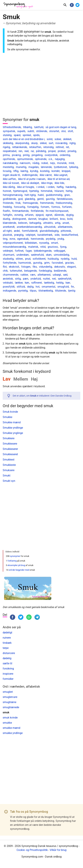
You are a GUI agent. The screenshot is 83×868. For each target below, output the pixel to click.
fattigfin (8, 215)
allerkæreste (65, 227)
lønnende (46, 167)
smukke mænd (11, 728)
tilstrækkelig (46, 291)
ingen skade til (11, 175)
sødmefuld (37, 255)
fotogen (26, 267)
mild (71, 163)
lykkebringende (43, 251)
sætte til (7, 663)
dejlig (30, 287)
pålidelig (41, 151)
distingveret (19, 219)
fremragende (30, 203)
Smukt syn (9, 481)
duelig (6, 219)
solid (50, 139)
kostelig (45, 171)
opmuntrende (25, 159)
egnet (49, 215)
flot (5, 267)
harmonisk (25, 263)
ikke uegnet (61, 175)
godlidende (9, 199)
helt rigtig (30, 195)
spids (36, 135)
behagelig (35, 223)
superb (21, 131)
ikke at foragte (26, 187)
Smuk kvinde (10, 412)
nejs (52, 163)
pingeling (37, 155)
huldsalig (53, 259)
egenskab (23, 239)
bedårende (60, 271)
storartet (54, 131)
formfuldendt (30, 231)
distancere (9, 653)
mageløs (34, 167)
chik (5, 271)
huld (74, 259)
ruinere (7, 638)
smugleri (8, 692)
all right (7, 231)
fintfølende (37, 211)
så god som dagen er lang (61, 127)
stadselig (8, 259)
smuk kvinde (10, 718)
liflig (16, 171)
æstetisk (8, 279)
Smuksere (9, 470)
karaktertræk (45, 235)
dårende (59, 215)
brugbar (43, 219)
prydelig (51, 239)
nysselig (44, 243)
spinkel (27, 135)
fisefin (6, 211)
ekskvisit (14, 267)
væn (33, 275)
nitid (43, 247)
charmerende (11, 275)
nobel (45, 163)
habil (41, 195)
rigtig (72, 143)
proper (52, 151)
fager (29, 251)
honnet (7, 191)
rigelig (6, 147)
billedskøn (31, 243)
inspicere (8, 674)
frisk (18, 203)
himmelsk (47, 191)
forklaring (12, 561)
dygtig (70, 215)
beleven (23, 223)
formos (56, 207)
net (54, 279)
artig (58, 223)
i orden (51, 187)
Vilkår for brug (58, 850)
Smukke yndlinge (13, 428)
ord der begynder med (19, 570)
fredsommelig (64, 203)
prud (28, 259)
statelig (7, 135)
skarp (34, 143)
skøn (49, 255)
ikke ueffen (9, 179)
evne (12, 239)
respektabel (10, 151)
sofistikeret (39, 259)
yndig (61, 239)
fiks (35, 267)
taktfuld (39, 127)
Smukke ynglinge (13, 433)
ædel (17, 231)
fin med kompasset (57, 211)
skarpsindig (22, 143)
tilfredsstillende (12, 127)
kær (68, 283)
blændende (9, 223)
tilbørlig (28, 127)
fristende (8, 203)
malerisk (33, 247)
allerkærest (44, 275)
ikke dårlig (9, 187)
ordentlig (65, 155)
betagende (30, 271)
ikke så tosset (11, 183)
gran (67, 195)
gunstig (38, 263)
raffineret (37, 283)
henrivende (37, 239)
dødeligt (7, 633)
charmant (9, 255)
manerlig (21, 167)
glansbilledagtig (49, 231)
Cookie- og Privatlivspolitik (32, 850)
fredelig (7, 207)
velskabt (8, 283)
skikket (67, 139)
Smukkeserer (10, 449)
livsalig (7, 171)
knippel (66, 171)
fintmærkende (20, 211)
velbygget (59, 251)
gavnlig (50, 199)
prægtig (19, 235)
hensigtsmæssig (13, 195)
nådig (36, 163)
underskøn (23, 255)
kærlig (24, 171)
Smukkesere (10, 444)
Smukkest (9, 460)
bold (70, 219)
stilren (19, 259)
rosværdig (61, 143)
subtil (31, 131)
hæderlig (71, 187)
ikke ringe (47, 183)
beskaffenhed (70, 235)
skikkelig (8, 143)
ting (5, 239)
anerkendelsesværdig (29, 227)
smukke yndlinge (13, 733)
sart (51, 143)
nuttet (46, 279)
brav (63, 219)
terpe (6, 648)
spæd (17, 135)
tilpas (33, 291)
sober (58, 139)
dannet (32, 219)
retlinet (60, 147)
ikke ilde (59, 183)
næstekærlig (10, 163)
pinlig (26, 155)
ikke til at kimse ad (58, 179)
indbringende (30, 175)
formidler (8, 679)
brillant (54, 219)
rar (32, 151)
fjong (63, 247)
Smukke (7, 417)
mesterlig (8, 167)
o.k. (51, 159)
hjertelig (34, 191)
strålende (42, 131)
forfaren (67, 207)
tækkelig (49, 283)
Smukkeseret (10, 454)
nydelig (65, 259)
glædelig (30, 199)
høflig (60, 187)
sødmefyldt (65, 279)
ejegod (40, 215)
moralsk (62, 163)
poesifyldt (9, 287)
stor (63, 131)
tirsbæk (7, 643)
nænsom (25, 163)
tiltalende (60, 291)
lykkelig (74, 167)
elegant (71, 267)
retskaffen (35, 147)
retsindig (48, 147)
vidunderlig (46, 267)
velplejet (30, 235)
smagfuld (63, 287)
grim (47, 263)
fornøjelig (33, 207)
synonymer (15, 556)
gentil (40, 199)
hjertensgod (20, 191)
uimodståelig (61, 255)
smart (54, 243)
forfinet (19, 251)
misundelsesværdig (14, 247)
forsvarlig (19, 207)
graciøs (69, 263)
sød (65, 275)
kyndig (34, 171)
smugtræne (9, 702)
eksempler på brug (16, 565)
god (20, 199)
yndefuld (36, 279)
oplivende (41, 159)
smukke (7, 723)
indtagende (9, 291)
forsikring (8, 669)
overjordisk (51, 155)
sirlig (18, 279)
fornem (45, 207)
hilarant (59, 191)
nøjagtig (60, 159)
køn (27, 283)
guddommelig (54, 195)
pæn (26, 279)
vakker (24, 275)
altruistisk (50, 227)
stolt (70, 131)
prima (6, 155)
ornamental (48, 287)
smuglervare (10, 697)
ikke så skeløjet (30, 183)
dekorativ (60, 267)
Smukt (7, 476)
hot (38, 287)
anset (66, 223)
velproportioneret (13, 243)
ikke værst (46, 175)
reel (27, 151)
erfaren (29, 215)
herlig (69, 191)
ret (67, 147)
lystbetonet (60, 167)
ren (20, 151)
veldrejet (8, 251)
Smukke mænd (12, 422)
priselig (72, 151)
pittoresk (66, 231)
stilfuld (21, 287)
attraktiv (48, 223)
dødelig (7, 658)
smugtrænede (11, 707)
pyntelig (23, 291)
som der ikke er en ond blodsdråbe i (24, 139)
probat (62, 151)
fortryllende (10, 263)
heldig (60, 283)
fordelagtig (45, 271)
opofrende (9, 159)
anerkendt (9, 227)
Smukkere (9, 438)
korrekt (56, 171)
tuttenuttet (16, 271)
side (57, 235)
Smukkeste (9, 465)
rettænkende (20, 147)
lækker (19, 283)
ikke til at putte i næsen (32, 179)
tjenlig (72, 291)
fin (72, 287)
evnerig (19, 215)
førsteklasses (65, 199)
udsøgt (57, 275)
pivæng (16, 155)
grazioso (53, 247)
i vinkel (40, 187)
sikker (43, 143)
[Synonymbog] (19, 5)
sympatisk (9, 131)
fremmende (47, 203)
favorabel (57, 263)
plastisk (7, 235)
